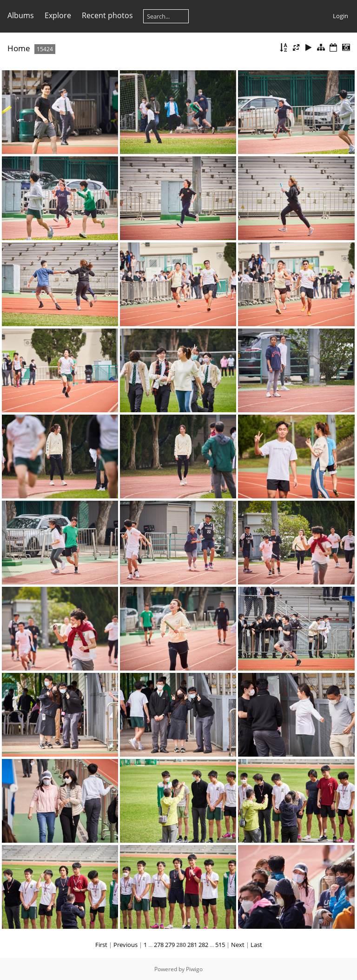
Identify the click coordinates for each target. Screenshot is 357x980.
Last (256, 945)
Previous (126, 945)
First (101, 945)
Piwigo (194, 969)
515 (220, 945)
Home (19, 48)
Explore (58, 15)
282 (203, 945)
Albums (21, 15)
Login (340, 16)
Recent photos (107, 15)
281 (192, 945)
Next (238, 945)
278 (159, 945)
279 (170, 945)
